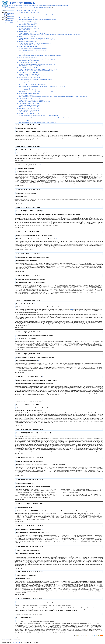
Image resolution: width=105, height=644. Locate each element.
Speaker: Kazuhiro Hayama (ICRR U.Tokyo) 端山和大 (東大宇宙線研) (35, 44)
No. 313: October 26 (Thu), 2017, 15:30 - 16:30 (28, 73)
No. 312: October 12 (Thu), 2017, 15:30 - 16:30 (28, 67)
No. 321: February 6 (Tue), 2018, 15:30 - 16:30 (28, 114)
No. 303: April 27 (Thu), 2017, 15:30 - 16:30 (27, 21)
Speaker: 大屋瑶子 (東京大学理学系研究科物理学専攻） (32, 100)
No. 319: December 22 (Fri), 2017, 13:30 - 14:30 (28, 104)
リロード (26, 8)
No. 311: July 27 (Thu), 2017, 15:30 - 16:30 (27, 62)
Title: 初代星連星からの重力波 (26, 112)
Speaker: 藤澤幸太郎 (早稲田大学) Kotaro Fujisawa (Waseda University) (36, 80)
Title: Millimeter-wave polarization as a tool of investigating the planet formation (38, 40)
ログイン (50, 8)
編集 (9, 8)
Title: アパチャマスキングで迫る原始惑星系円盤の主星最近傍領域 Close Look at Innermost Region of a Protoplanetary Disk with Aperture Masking (53, 96)
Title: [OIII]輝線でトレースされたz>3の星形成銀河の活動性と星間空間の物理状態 (38, 122)
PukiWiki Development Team (16, 643)
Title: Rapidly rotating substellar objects (28, 81)
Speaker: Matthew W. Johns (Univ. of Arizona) (30, 18)
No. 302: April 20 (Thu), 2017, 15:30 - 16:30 (27, 16)
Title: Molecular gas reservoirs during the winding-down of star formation (36, 71)
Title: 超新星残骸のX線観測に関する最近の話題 (30, 66)
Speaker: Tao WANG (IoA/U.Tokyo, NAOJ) (29, 13)
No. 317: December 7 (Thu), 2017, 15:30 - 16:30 (28, 93)
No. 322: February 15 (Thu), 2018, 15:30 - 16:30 (28, 119)
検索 (37, 8)
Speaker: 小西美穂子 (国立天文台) (27, 95)
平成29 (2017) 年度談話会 (22, 3)
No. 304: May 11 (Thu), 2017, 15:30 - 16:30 (27, 26)
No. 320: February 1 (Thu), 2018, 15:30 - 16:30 (28, 109)
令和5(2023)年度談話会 (9, 21)
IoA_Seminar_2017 (14, 639)
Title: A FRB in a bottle (24, 30)
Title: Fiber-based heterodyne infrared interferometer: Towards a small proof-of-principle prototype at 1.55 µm (45, 117)
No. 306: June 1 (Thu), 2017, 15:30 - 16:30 (27, 37)
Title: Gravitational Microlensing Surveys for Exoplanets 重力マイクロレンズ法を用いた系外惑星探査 (42, 86)
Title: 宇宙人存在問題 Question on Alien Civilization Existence (33, 50)
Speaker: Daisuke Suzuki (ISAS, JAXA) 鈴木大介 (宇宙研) (33, 85)
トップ (4, 8)
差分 (17, 8)
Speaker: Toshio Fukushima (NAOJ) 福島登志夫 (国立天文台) (33, 49)
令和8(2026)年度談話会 (9, 13)
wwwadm (7, 641)
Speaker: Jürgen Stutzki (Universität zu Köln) (30, 75)
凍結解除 (13, 8)
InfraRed (71, 310)
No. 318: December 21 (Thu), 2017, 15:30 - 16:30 (28, 98)
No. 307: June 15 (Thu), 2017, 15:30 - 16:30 (27, 42)
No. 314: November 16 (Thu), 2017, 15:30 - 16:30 (28, 78)
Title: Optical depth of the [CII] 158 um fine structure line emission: (35, 76)
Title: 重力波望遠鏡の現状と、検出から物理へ (30, 45)
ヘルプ (46, 8)
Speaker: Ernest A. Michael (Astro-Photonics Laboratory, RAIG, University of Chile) (38, 116)
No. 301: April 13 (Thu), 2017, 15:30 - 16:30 (27, 11)
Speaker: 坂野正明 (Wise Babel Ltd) (28, 90)
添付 (22, 8)
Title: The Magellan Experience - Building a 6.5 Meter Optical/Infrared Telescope (38, 19)
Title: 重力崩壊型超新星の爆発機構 (27, 24)
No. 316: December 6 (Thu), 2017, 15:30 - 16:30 (28, 88)
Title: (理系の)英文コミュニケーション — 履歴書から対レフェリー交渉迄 (36, 91)
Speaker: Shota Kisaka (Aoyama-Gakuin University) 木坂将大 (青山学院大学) (37, 59)
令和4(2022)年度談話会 (9, 23)
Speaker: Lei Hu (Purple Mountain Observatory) (30, 105)
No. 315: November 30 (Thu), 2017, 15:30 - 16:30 (28, 83)
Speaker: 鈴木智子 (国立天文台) (27, 121)
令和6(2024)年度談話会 (9, 19)
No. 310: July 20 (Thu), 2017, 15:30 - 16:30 (27, 57)
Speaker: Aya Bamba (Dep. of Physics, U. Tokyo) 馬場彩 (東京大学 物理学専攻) (38, 64)
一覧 (34, 8)
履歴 (20, 8)
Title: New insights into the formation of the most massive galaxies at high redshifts (38, 14)
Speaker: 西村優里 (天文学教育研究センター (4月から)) (32, 33)
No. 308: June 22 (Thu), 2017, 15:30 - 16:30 (27, 47)
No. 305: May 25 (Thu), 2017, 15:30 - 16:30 (27, 31)
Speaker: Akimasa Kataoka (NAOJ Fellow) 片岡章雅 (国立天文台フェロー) (36, 38)
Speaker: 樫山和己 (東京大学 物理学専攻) (29, 28)
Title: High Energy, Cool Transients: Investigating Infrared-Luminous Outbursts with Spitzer (40, 55)
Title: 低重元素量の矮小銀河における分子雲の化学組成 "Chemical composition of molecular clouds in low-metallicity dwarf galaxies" (50, 35)
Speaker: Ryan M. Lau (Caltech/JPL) (28, 54)
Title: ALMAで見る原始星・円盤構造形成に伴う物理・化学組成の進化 (35, 102)
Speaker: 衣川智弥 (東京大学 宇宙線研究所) (29, 111)
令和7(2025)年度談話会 (9, 17)
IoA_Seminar (7, 14)
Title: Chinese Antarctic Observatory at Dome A (30, 107)
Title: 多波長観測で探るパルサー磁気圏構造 (29, 60)
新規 (32, 8)
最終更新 (41, 8)
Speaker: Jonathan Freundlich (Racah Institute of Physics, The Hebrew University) (38, 69)
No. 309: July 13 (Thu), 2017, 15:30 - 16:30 (27, 52)
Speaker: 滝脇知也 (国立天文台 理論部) (28, 23)
